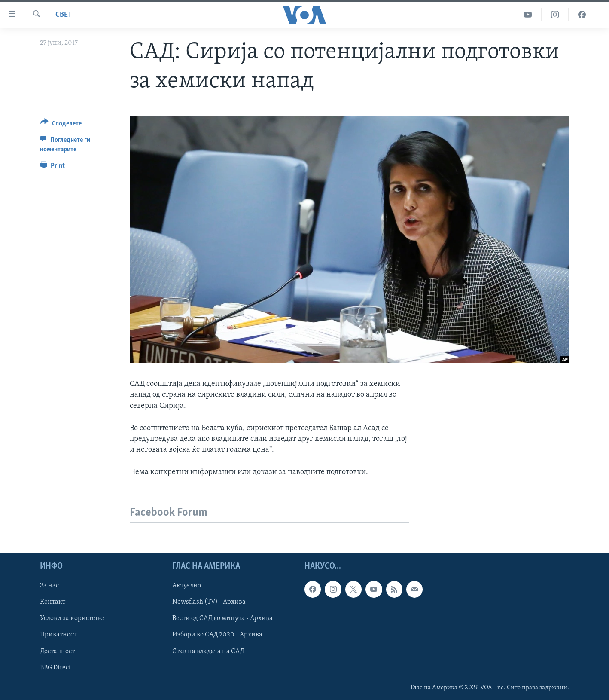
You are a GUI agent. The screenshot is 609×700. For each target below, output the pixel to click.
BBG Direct (55, 667)
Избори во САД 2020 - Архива (217, 635)
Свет (64, 15)
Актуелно (187, 586)
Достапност (57, 651)
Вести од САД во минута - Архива (222, 618)
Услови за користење (72, 618)
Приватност (58, 635)
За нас (49, 586)
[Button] (61, 125)
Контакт (53, 602)
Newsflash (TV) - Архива (209, 602)
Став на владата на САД (208, 651)
